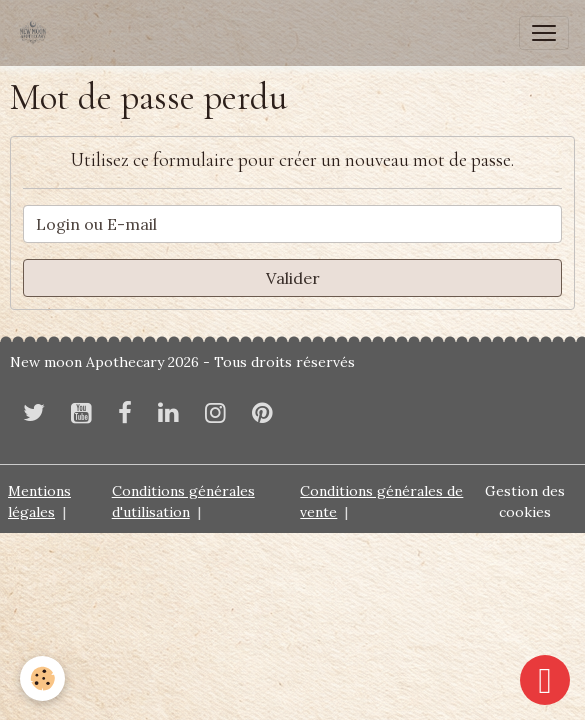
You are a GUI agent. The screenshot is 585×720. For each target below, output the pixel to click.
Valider (293, 278)
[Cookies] (42, 678)
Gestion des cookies (525, 501)
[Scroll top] (545, 680)
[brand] (37, 33)
